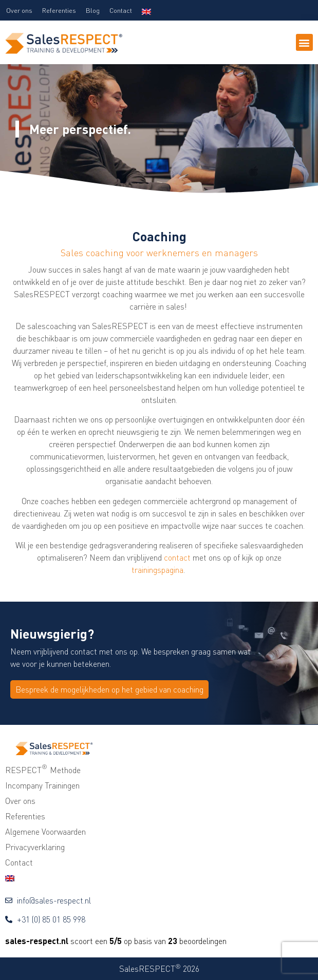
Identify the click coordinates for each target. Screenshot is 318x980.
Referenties (59, 10)
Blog (93, 10)
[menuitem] (146, 10)
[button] (304, 42)
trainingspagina (157, 570)
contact (177, 558)
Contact (121, 10)
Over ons (19, 10)
